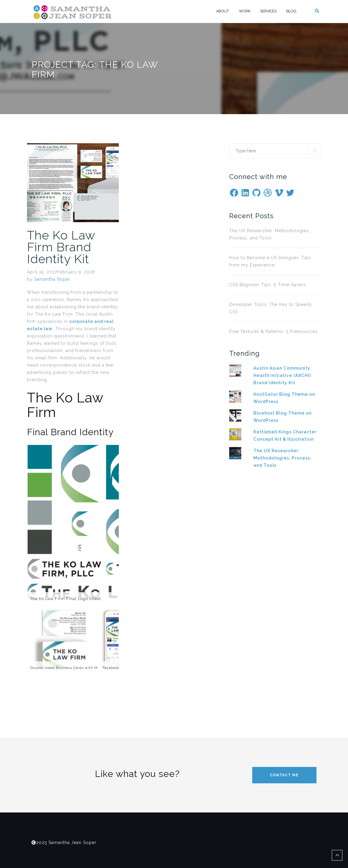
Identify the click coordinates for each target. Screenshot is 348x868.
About (223, 11)
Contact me (284, 775)
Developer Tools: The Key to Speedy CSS (271, 308)
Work (245, 11)
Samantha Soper (52, 279)
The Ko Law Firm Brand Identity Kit (61, 247)
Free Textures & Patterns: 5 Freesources (273, 331)
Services (268, 11)
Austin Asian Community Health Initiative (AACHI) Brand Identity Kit (282, 375)
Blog (291, 11)
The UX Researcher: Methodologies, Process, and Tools (270, 234)
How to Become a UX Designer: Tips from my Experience (270, 261)
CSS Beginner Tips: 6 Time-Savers (268, 285)
